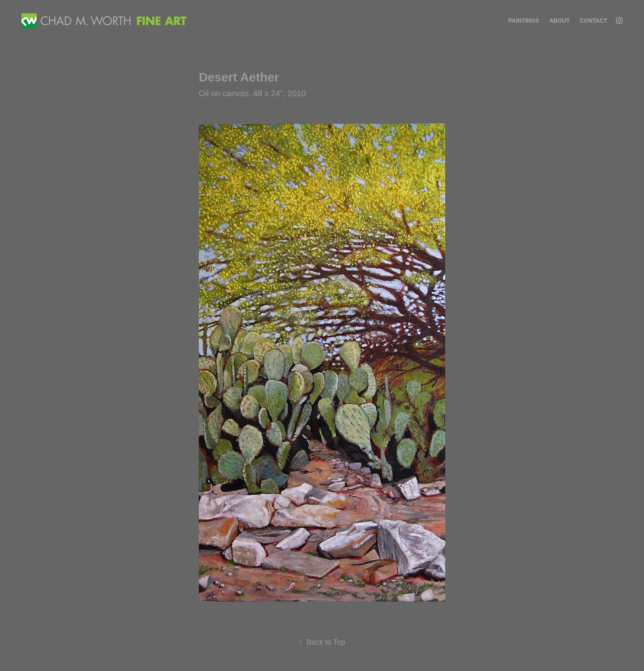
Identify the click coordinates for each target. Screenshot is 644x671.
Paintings (524, 21)
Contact (593, 21)
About (559, 21)
